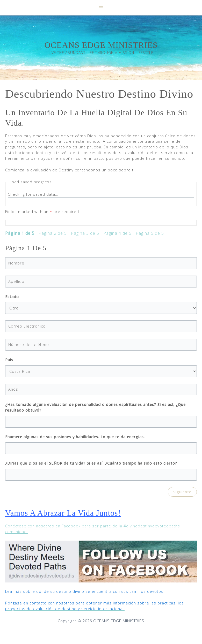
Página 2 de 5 (53, 235)
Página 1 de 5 (20, 235)
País (9, 361)
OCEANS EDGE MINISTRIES (101, 46)
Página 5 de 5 (150, 235)
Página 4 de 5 (117, 235)
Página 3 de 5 (85, 235)
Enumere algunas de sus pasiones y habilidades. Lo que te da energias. (75, 438)
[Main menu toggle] (101, 8)
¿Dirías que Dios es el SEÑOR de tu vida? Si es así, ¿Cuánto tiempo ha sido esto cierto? (91, 464)
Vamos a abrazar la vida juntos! (65, 514)
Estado (12, 298)
